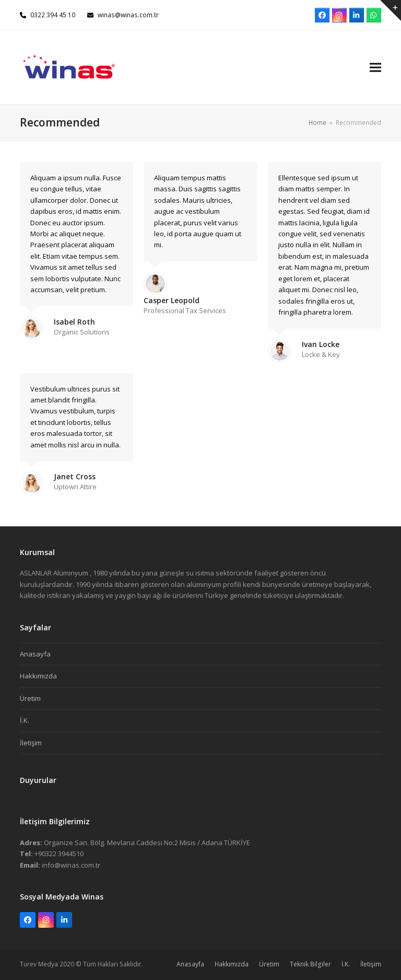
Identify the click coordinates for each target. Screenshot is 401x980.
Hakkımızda (38, 676)
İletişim (31, 743)
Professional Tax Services (185, 310)
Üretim (30, 698)
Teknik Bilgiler (310, 964)
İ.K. (25, 720)
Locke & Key (321, 354)
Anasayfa (35, 654)
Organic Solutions (82, 332)
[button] (375, 67)
